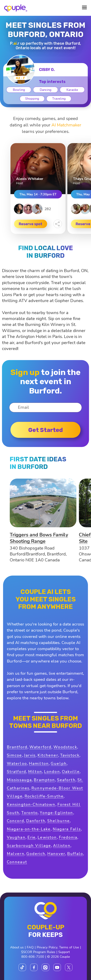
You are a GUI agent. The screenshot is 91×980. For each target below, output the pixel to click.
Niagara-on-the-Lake (29, 829)
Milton (35, 772)
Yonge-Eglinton (56, 813)
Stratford (17, 772)
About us (17, 947)
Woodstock (65, 747)
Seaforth (66, 780)
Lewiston (47, 837)
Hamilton (39, 764)
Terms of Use (69, 947)
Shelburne (58, 821)
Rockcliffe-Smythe (44, 796)
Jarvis (30, 755)
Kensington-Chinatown (31, 805)
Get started (45, 430)
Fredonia (68, 837)
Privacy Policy (47, 947)
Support (64, 952)
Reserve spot (31, 224)
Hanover (56, 854)
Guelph (59, 764)
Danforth (36, 821)
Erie (32, 837)
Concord (16, 821)
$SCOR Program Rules (38, 952)
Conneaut (17, 862)
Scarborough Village (29, 846)
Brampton (44, 780)
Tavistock (70, 755)
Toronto (30, 813)
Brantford (17, 747)
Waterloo (17, 764)
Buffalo (75, 854)
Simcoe (14, 755)
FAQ (30, 947)
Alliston (62, 846)
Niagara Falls (67, 829)
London (52, 772)
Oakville (71, 772)
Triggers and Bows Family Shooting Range (39, 538)
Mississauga (19, 780)
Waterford (40, 747)
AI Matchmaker (66, 125)
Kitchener (48, 755)
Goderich (36, 854)
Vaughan (16, 837)
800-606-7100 (33, 957)
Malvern (16, 854)
